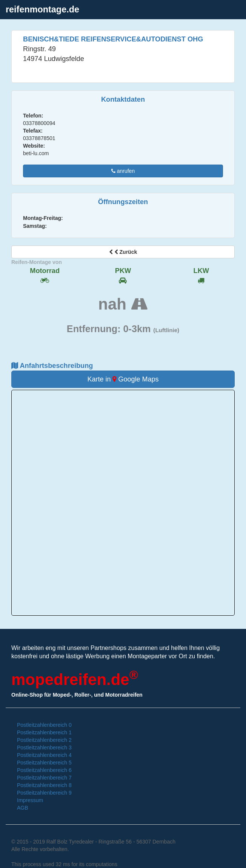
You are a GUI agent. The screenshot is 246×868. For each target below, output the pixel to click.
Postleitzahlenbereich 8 (44, 785)
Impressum (30, 800)
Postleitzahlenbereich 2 (44, 740)
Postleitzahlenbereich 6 (44, 770)
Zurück (123, 252)
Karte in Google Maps (123, 379)
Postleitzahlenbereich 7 (44, 778)
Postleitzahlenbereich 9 (44, 793)
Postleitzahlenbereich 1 (44, 732)
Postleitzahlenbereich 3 (44, 747)
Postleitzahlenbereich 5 (44, 763)
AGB (23, 808)
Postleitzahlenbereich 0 (44, 725)
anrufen (123, 171)
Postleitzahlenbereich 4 (44, 755)
